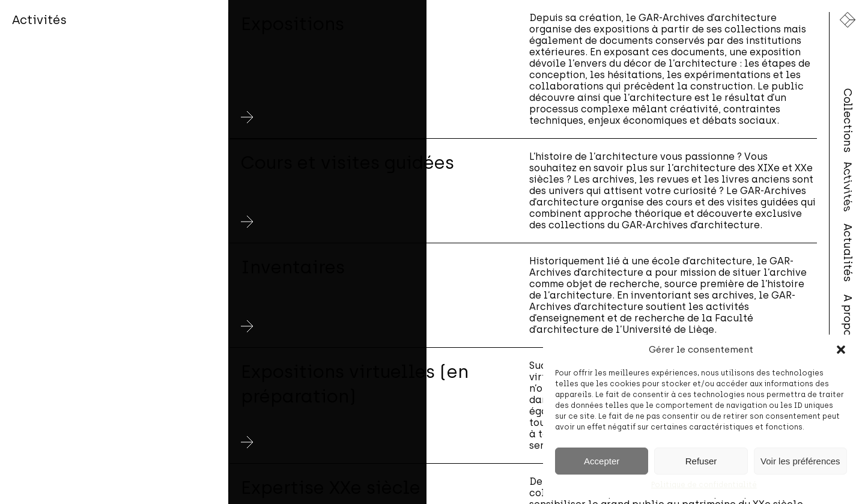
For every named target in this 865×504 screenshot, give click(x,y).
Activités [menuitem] (848, 186)
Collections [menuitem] (848, 120)
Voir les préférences (800, 461)
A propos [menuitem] (848, 318)
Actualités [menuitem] (848, 252)
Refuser (701, 461)
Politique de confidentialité (704, 485)
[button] (841, 350)
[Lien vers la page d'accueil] (848, 20)
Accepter (602, 461)
